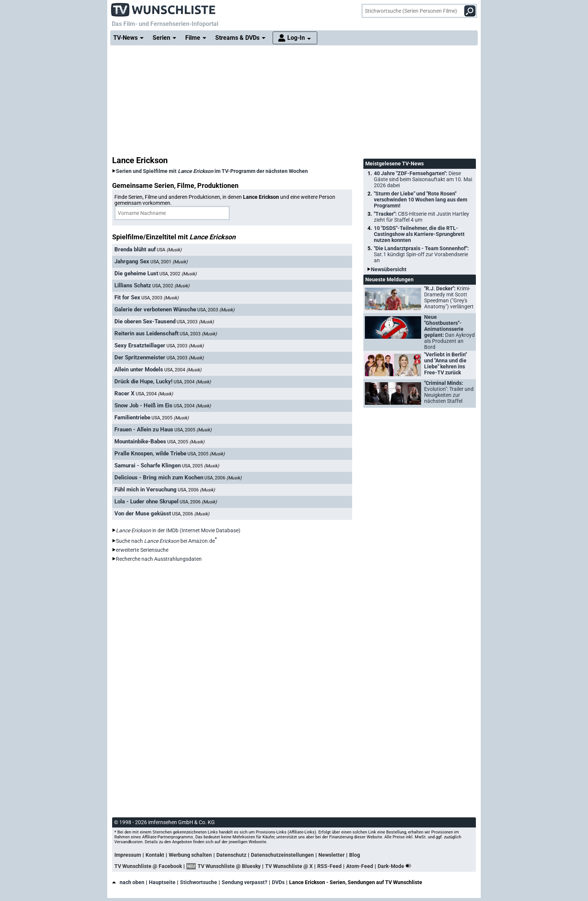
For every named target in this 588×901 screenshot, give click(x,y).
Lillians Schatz (133, 285)
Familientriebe (132, 417)
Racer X (124, 393)
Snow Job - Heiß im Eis (143, 405)
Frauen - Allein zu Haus (144, 429)
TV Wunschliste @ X (289, 866)
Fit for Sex (127, 297)
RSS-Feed (329, 866)
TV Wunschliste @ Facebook (148, 866)
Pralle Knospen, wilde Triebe (150, 454)
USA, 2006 (223, 478)
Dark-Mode (396, 866)
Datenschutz (231, 855)
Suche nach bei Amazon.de (165, 541)
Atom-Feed (360, 866)
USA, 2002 (178, 274)
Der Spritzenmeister (140, 357)
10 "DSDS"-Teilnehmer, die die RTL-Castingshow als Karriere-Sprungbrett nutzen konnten (419, 234)
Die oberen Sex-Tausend (145, 321)
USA (169, 250)
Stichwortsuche (199, 882)
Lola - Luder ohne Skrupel (146, 502)
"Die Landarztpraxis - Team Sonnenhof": (421, 254)
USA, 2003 (160, 298)
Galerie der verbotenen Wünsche (155, 309)
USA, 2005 (170, 418)
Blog (355, 855)
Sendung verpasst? (244, 882)
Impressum (128, 855)
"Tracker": (421, 217)
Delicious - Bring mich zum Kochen (159, 478)
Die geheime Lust (136, 273)
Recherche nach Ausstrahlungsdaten (159, 559)
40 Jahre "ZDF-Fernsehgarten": (423, 179)
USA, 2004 (183, 370)
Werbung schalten (190, 855)
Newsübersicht (389, 269)
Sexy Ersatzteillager (140, 345)
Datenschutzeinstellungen (282, 855)
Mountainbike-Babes (140, 441)
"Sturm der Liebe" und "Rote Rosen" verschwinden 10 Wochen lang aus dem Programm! (421, 200)
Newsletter (331, 855)
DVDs (278, 882)
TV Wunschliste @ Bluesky (229, 866)
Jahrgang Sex (132, 261)
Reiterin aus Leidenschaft (146, 333)
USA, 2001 (169, 262)
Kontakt (155, 855)
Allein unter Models (139, 369)
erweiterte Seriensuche (142, 550)
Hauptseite (162, 882)
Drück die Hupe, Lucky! (143, 381)
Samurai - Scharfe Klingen (148, 466)
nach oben (128, 882)
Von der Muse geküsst (143, 514)
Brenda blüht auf (135, 249)
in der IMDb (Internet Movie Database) (178, 530)
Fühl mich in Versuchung (145, 490)
